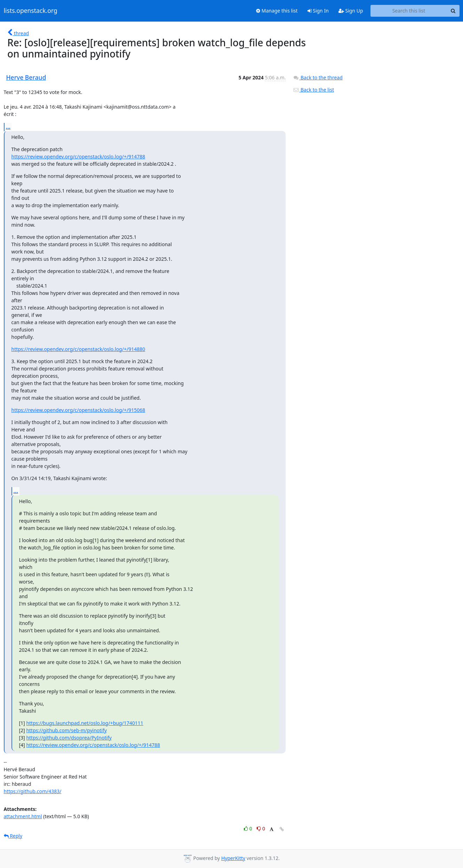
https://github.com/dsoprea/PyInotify (69, 738)
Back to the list (313, 90)
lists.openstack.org (31, 11)
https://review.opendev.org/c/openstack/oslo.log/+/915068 (78, 410)
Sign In (318, 11)
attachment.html (23, 816)
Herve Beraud (26, 77)
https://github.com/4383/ (33, 791)
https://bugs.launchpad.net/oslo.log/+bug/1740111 (85, 723)
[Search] (453, 11)
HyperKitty (233, 858)
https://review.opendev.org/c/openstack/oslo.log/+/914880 (78, 349)
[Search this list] (409, 11)
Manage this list (277, 11)
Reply (13, 836)
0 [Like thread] (249, 828)
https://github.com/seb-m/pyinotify (66, 730)
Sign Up (351, 11)
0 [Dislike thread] (261, 828)
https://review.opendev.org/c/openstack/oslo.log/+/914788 (78, 157)
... (8, 127)
